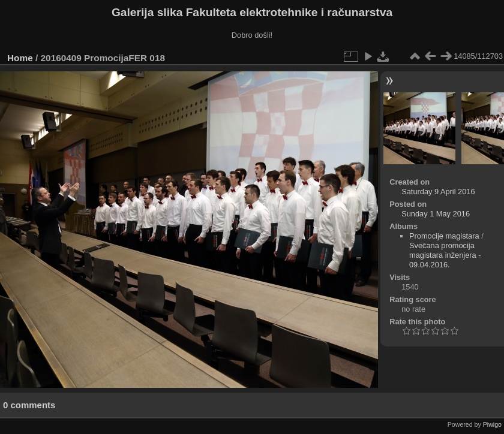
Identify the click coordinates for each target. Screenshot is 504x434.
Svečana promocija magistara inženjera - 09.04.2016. (445, 255)
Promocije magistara (444, 236)
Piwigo (492, 424)
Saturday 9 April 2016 (438, 192)
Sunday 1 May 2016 (436, 214)
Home (20, 58)
